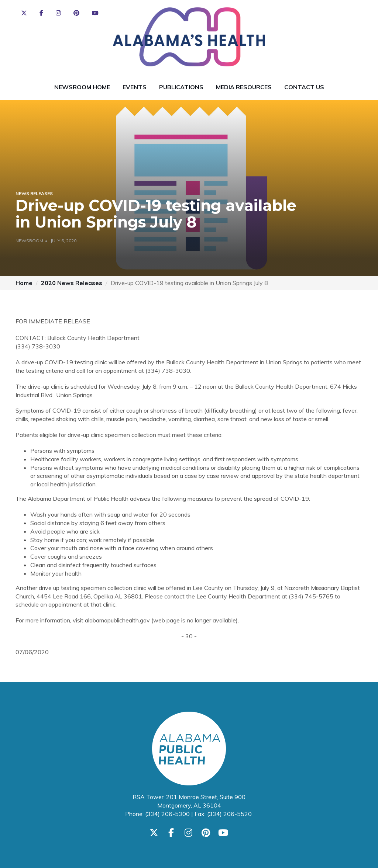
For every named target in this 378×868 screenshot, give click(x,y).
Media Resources (244, 87)
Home (24, 283)
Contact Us (304, 87)
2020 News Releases (72, 283)
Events (135, 87)
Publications (181, 87)
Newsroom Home (82, 87)
